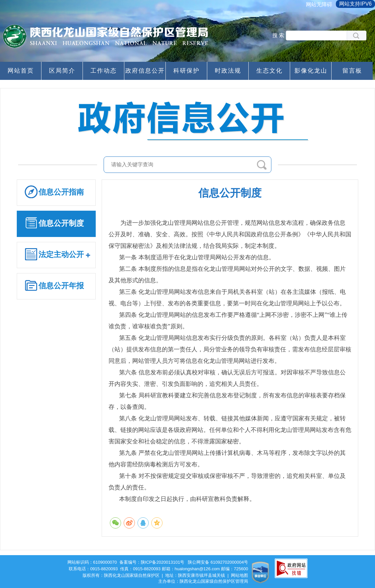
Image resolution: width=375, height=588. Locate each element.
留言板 (352, 71)
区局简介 (62, 71)
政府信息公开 (145, 71)
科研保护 (187, 71)
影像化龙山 (311, 71)
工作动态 (104, 71)
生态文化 (269, 71)
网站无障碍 (319, 4)
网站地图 (239, 575)
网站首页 (21, 71)
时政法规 (228, 71)
